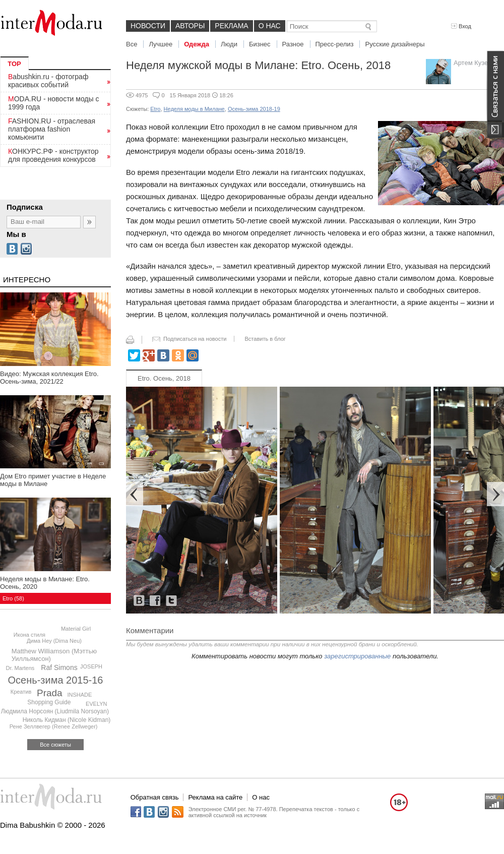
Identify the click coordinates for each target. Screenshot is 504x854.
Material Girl (76, 629)
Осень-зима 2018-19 (254, 109)
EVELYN (97, 704)
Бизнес (260, 44)
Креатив (21, 692)
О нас (270, 26)
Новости (148, 26)
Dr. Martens (20, 668)
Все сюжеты (55, 745)
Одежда (197, 44)
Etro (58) (13, 598)
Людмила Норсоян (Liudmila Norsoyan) (55, 711)
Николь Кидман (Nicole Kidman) (67, 720)
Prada (50, 693)
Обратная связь (155, 797)
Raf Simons (59, 667)
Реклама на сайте (215, 797)
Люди (229, 44)
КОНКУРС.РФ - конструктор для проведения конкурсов (53, 155)
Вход (461, 26)
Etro (155, 109)
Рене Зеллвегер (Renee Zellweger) (54, 726)
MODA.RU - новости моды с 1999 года (54, 103)
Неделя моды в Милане (194, 109)
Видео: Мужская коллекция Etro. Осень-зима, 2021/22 (49, 378)
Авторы (190, 26)
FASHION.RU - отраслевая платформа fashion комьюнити (52, 129)
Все (132, 44)
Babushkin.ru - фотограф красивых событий (48, 81)
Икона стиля (29, 635)
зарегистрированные (357, 656)
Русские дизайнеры (395, 44)
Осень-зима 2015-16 (56, 680)
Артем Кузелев (476, 63)
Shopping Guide (49, 702)
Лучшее (161, 44)
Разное (293, 44)
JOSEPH (91, 666)
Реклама (231, 26)
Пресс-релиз (335, 44)
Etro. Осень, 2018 (164, 378)
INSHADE (80, 695)
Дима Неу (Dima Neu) (54, 641)
